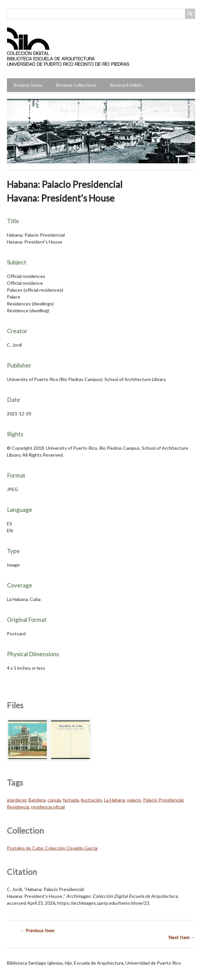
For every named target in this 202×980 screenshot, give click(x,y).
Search (190, 14)
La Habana (115, 800)
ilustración (92, 800)
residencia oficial (48, 807)
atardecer (17, 800)
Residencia (18, 807)
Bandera (37, 800)
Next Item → (182, 937)
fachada (71, 800)
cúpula (54, 800)
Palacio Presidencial (163, 800)
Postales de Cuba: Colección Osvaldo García (52, 848)
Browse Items (28, 85)
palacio (134, 800)
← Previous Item (37, 930)
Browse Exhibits (127, 85)
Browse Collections (76, 85)
